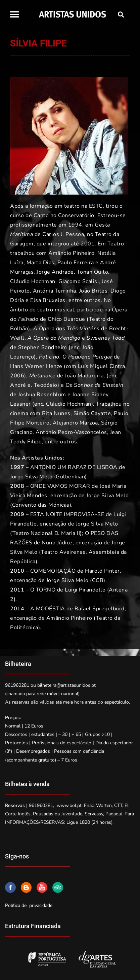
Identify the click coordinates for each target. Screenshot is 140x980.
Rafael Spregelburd (100, 609)
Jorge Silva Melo (31, 477)
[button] (14, 14)
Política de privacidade (29, 905)
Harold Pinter (102, 571)
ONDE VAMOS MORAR (60, 486)
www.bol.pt (69, 805)
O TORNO (43, 590)
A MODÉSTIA (48, 609)
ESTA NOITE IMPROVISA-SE (67, 514)
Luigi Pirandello (85, 590)
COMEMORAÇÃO (53, 571)
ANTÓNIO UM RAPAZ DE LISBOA (74, 467)
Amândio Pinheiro (69, 618)
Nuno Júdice (57, 543)
